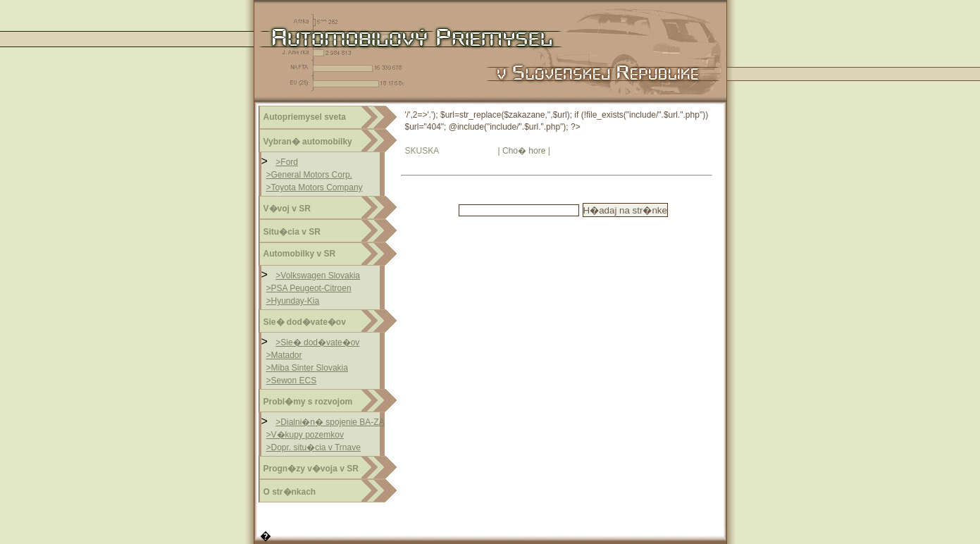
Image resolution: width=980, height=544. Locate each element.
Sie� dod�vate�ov (305, 322)
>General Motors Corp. (309, 175)
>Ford (287, 162)
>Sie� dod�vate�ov (317, 342)
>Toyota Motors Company (315, 187)
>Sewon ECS (292, 381)
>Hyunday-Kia (293, 301)
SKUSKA (422, 151)
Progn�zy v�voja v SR (311, 469)
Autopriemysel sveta (305, 117)
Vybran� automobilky (308, 142)
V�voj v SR (287, 209)
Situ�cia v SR (292, 232)
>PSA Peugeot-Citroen (309, 288)
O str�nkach (290, 492)
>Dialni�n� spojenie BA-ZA (330, 422)
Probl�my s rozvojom (308, 402)
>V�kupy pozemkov (305, 435)
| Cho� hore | (524, 151)
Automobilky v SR (300, 254)
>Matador (284, 355)
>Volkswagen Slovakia (318, 276)
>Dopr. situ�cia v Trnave (314, 447)
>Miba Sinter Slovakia (307, 368)
